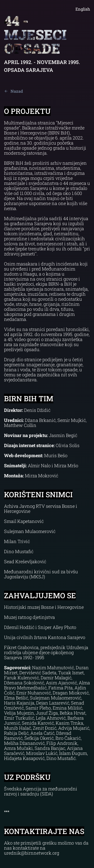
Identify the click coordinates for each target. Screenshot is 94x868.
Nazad (13, 91)
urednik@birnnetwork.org (32, 853)
